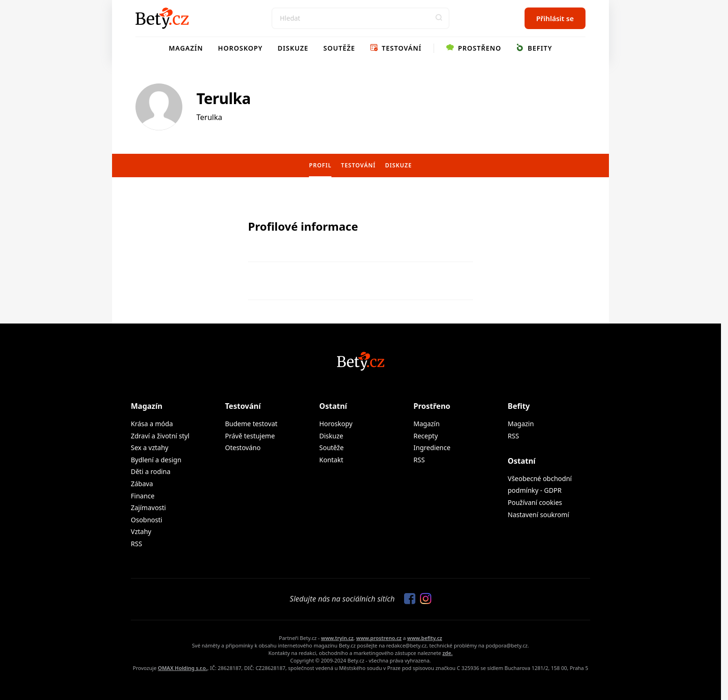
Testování (396, 48)
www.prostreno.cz (379, 638)
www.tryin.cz (337, 638)
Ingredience (432, 448)
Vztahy (141, 531)
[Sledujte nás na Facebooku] (407, 599)
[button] (439, 18)
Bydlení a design (156, 460)
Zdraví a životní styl (160, 436)
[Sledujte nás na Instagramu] (423, 599)
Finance (143, 496)
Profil (320, 165)
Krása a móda (152, 424)
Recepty (426, 436)
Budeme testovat (251, 424)
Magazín (186, 48)
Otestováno (243, 448)
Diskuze (293, 48)
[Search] (360, 18)
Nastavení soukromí (538, 515)
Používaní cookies (535, 502)
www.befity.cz (425, 638)
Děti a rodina (151, 471)
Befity (534, 48)
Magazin (521, 424)
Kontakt (331, 460)
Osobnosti (146, 520)
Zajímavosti (148, 508)
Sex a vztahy (150, 448)
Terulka (224, 98)
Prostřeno (474, 48)
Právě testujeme (250, 436)
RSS (136, 544)
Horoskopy (240, 48)
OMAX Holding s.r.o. (183, 668)
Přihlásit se (555, 18)
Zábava (142, 484)
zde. (448, 653)
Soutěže (339, 48)
